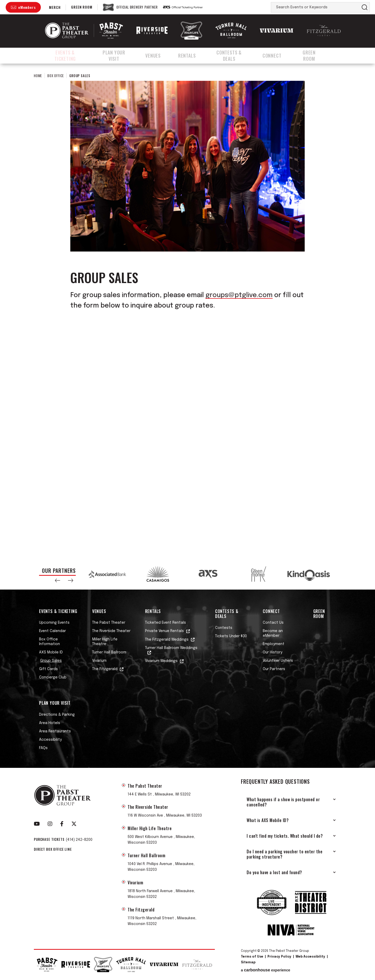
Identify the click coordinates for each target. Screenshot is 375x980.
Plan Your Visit (120, 56)
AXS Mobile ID (51, 652)
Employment (274, 644)
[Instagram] (50, 824)
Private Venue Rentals (164, 631)
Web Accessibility (310, 957)
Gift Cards (48, 669)
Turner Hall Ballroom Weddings (171, 648)
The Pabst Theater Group (67, 30)
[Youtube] (37, 824)
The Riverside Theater (111, 631)
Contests (224, 628)
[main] (187, 311)
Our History (273, 652)
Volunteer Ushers (278, 661)
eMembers (27, 7)
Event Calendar (52, 631)
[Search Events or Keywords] (315, 7)
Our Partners (274, 669)
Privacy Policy (279, 957)
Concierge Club (53, 677)
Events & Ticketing (67, 56)
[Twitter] (74, 824)
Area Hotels (50, 723)
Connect (279, 56)
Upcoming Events (54, 623)
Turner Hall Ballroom (109, 652)
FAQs (43, 748)
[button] (58, 580)
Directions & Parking (57, 715)
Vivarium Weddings (161, 661)
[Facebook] (62, 824)
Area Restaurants (55, 731)
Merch (55, 7)
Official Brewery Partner (137, 7)
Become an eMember (273, 633)
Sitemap (248, 963)
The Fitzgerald (105, 669)
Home (38, 76)
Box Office (56, 76)
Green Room (82, 7)
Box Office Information (49, 642)
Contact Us (273, 623)
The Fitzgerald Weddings (167, 640)
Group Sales (51, 661)
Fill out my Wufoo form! (187, 428)
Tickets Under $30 (231, 636)
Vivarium (99, 661)
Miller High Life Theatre (105, 642)
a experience (265, 970)
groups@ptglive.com (239, 295)
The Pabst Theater (109, 623)
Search (365, 7)
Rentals (192, 56)
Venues (160, 56)
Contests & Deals (235, 56)
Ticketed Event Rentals (165, 623)
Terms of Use (252, 957)
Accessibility (50, 740)
